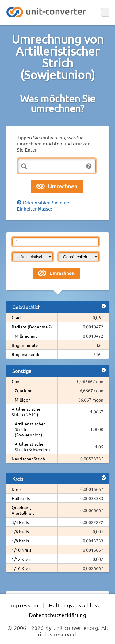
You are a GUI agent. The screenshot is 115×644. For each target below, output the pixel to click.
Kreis (17, 489)
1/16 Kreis (21, 568)
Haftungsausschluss (74, 605)
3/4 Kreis (20, 522)
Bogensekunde (26, 354)
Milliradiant (26, 336)
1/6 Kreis (20, 531)
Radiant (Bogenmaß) (32, 327)
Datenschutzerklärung (57, 615)
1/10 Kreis (21, 550)
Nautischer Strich (28, 459)
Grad (16, 317)
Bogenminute (25, 345)
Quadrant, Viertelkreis (23, 510)
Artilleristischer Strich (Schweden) (32, 447)
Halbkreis (21, 498)
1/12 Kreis (21, 559)
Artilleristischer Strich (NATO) (27, 412)
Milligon (23, 400)
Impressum (24, 605)
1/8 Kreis (20, 541)
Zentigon (24, 390)
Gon (15, 381)
